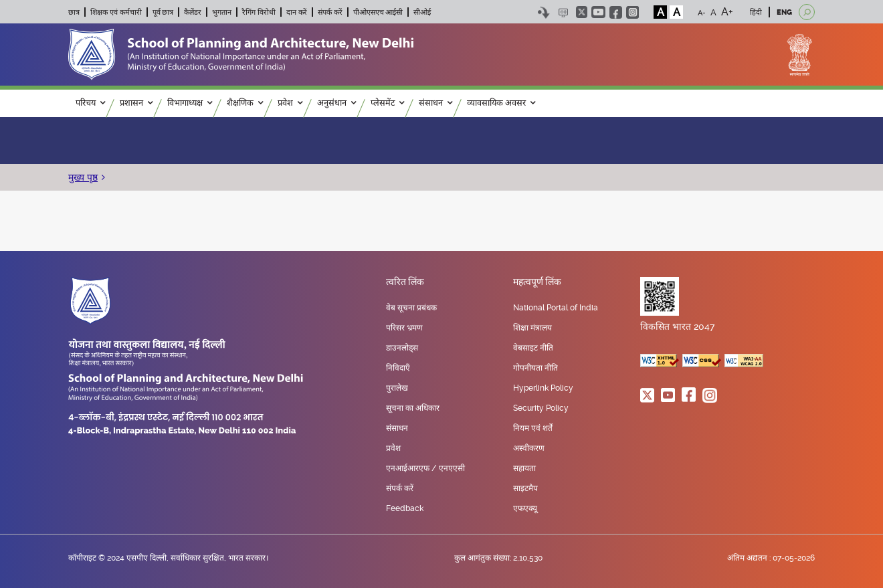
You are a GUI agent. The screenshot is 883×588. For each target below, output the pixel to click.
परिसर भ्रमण (404, 328)
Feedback (405, 508)
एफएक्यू (525, 508)
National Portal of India (556, 308)
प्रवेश (290, 103)
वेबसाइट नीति (533, 348)
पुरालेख (397, 388)
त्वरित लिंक (405, 282)
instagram (632, 12)
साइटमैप (525, 488)
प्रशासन (136, 103)
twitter (582, 12)
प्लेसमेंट (387, 103)
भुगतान (222, 12)
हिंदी (756, 12)
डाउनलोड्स (402, 348)
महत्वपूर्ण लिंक (537, 282)
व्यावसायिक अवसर (501, 103)
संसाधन (435, 103)
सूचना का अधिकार (413, 408)
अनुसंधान (336, 103)
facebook (616, 12)
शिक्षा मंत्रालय (532, 328)
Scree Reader (563, 12)
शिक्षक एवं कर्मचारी (116, 12)
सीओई (422, 12)
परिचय (90, 103)
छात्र (74, 12)
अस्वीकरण (529, 448)
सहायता (524, 468)
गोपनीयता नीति (535, 368)
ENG (784, 12)
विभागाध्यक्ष (190, 103)
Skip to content (544, 12)
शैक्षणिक (245, 103)
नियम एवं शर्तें (533, 428)
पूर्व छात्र (163, 12)
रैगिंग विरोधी (259, 12)
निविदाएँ (398, 368)
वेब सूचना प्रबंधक (411, 308)
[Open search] (807, 12)
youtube (598, 12)
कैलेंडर (193, 12)
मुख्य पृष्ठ (83, 177)
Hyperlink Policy (543, 388)
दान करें (297, 12)
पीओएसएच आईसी (378, 12)
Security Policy (541, 408)
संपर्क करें (330, 12)
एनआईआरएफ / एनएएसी (425, 468)
